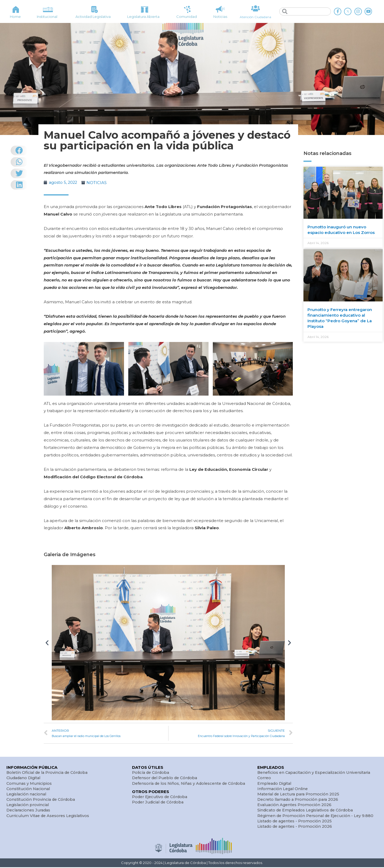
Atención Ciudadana (255, 17)
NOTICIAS (97, 183)
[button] (47, 642)
